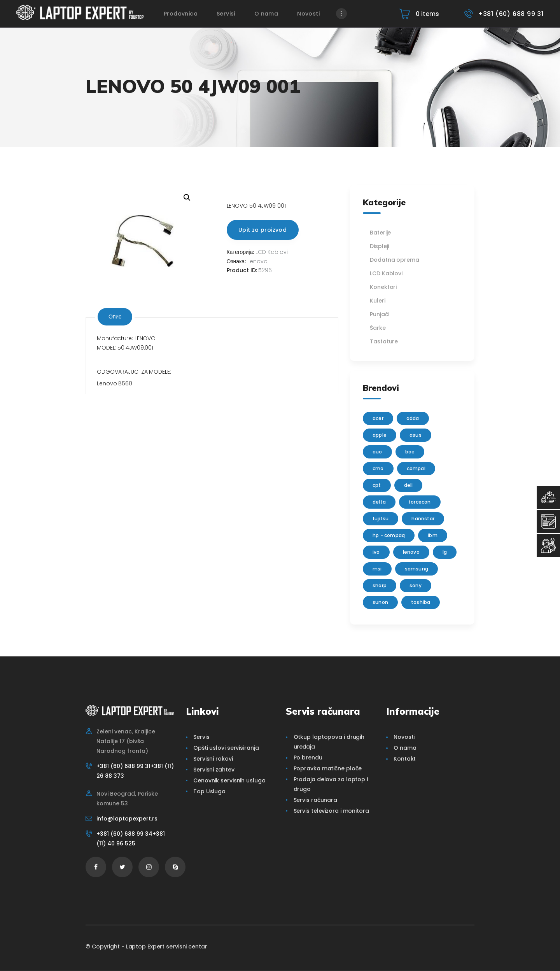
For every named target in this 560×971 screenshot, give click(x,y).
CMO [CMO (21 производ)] (378, 468)
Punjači (379, 314)
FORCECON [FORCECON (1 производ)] (420, 502)
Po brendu (308, 758)
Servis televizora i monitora (331, 811)
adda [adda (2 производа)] (413, 418)
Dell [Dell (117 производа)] (409, 485)
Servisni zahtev (214, 770)
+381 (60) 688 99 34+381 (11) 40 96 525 (131, 839)
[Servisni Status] (548, 546)
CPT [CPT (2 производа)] (377, 485)
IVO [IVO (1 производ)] (376, 552)
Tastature (384, 341)
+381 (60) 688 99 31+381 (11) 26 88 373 (135, 771)
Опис (115, 317)
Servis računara (316, 800)
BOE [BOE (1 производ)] (410, 452)
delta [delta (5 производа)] (379, 502)
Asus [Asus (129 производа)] (416, 435)
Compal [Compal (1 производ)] (416, 468)
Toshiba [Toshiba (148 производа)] (421, 602)
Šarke (378, 328)
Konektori (383, 287)
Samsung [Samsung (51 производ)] (416, 569)
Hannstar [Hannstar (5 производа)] (423, 519)
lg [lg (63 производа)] (445, 552)
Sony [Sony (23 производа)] (416, 585)
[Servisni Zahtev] (548, 521)
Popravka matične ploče (328, 768)
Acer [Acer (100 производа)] (378, 418)
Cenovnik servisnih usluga (229, 780)
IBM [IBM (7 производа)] (433, 535)
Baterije (380, 233)
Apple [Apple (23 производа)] (380, 435)
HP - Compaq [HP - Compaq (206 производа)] (389, 535)
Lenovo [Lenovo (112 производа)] (411, 552)
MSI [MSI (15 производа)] (377, 569)
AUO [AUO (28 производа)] (377, 452)
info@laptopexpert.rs (127, 819)
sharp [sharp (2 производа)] (380, 585)
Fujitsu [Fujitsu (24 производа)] (381, 519)
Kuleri (377, 301)
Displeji (379, 246)
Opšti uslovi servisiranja (226, 748)
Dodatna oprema (395, 260)
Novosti (404, 737)
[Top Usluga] (548, 497)
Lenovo (257, 261)
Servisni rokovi (213, 759)
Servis (201, 737)
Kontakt (405, 759)
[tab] (115, 317)
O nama (405, 748)
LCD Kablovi (272, 252)
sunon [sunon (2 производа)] (380, 602)
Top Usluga (209, 791)
